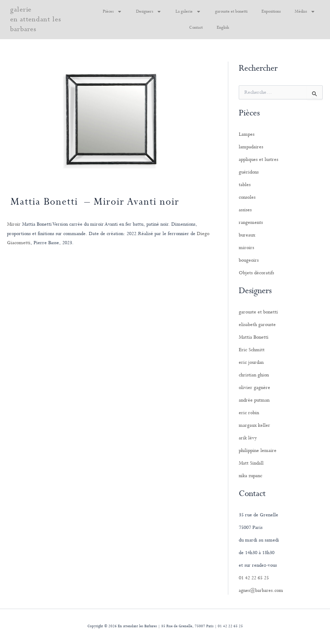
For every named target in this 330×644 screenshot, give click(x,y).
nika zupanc (250, 476)
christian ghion (254, 375)
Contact (196, 28)
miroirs (246, 248)
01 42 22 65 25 (254, 578)
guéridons (249, 172)
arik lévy (248, 438)
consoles (247, 197)
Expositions (271, 12)
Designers (149, 12)
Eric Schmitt (252, 350)
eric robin (249, 413)
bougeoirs (249, 260)
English (223, 28)
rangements (251, 222)
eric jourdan (251, 362)
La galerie (188, 12)
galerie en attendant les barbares (35, 19)
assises (245, 210)
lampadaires (251, 147)
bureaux (247, 235)
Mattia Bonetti (254, 337)
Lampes (247, 134)
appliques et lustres (259, 160)
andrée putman (254, 400)
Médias (305, 12)
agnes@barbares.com (261, 590)
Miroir (14, 224)
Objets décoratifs (256, 273)
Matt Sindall (251, 463)
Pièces (112, 12)
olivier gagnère (254, 388)
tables (245, 185)
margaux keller (254, 425)
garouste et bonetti (231, 12)
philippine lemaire (258, 451)
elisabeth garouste (257, 325)
